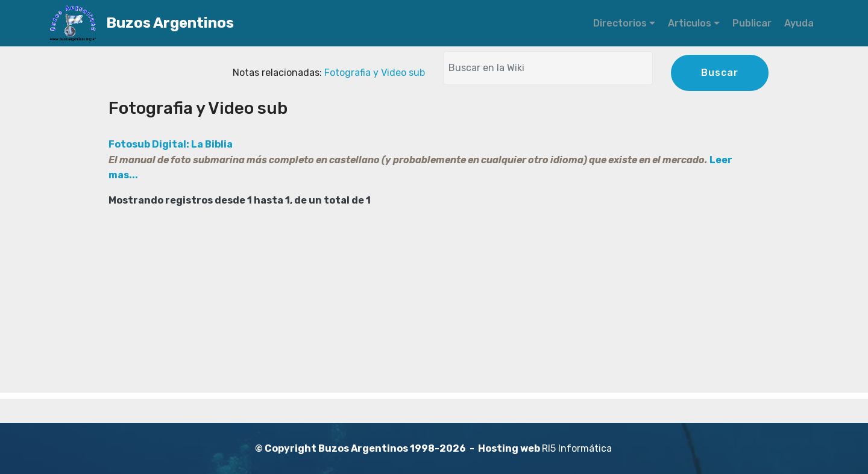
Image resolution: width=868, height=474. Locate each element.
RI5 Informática (577, 448)
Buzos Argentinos (202, 23)
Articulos (690, 23)
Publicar (752, 23)
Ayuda (799, 23)
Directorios (620, 23)
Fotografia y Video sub (375, 73)
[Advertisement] (434, 308)
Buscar (720, 73)
